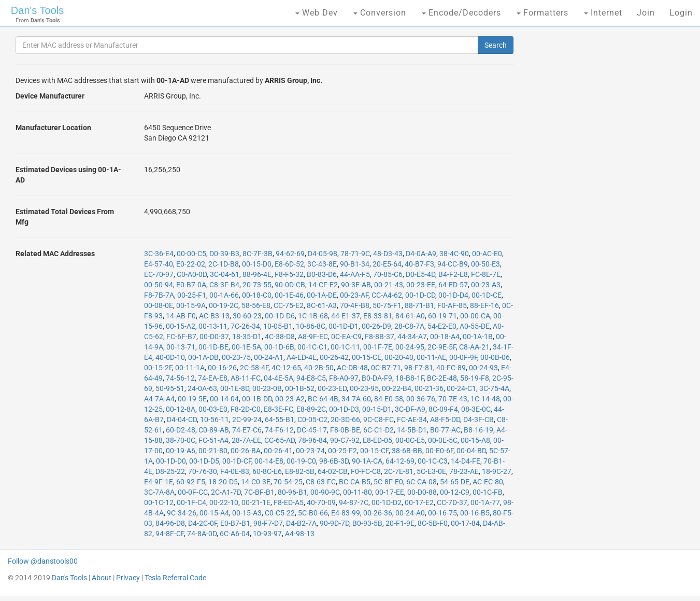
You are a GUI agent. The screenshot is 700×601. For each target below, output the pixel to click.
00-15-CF (374, 451)
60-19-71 (442, 316)
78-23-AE (464, 471)
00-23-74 (310, 451)
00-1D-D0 (171, 461)
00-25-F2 (342, 451)
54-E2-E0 (442, 326)
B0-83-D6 (322, 274)
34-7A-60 (356, 399)
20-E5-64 (387, 264)
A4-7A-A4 (159, 399)
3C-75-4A (494, 388)
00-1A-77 (485, 502)
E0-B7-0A (191, 285)
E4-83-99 (346, 513)
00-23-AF (354, 295)
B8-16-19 (478, 430)
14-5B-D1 (412, 430)
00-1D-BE (213, 347)
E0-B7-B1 (235, 523)
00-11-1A (190, 368)
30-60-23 (247, 316)
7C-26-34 (245, 326)
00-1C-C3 (433, 461)
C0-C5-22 (280, 513)
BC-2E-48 (442, 378)
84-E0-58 (389, 399)
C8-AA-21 (474, 347)
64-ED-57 (453, 285)
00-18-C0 (257, 295)
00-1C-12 (159, 502)
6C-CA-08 (422, 482)
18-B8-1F (410, 378)
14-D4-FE (466, 461)
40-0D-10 (170, 357)
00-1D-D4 (453, 295)
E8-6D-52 (289, 264)
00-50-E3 (485, 264)
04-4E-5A (278, 378)
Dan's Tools (37, 10)
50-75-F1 (387, 305)
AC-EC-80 (488, 482)
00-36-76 (421, 399)
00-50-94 (159, 285)
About (102, 578)
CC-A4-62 (387, 295)
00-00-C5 (191, 254)
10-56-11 (215, 420)
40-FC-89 (451, 368)
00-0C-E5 (410, 440)
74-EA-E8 (213, 378)
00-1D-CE (487, 295)
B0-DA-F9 (377, 378)
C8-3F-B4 (224, 285)
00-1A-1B (478, 337)
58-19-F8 (475, 378)
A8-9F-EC (313, 337)
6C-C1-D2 (378, 430)
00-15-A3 (247, 513)
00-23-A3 (486, 285)
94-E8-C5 (311, 378)
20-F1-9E (400, 523)
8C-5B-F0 (433, 523)
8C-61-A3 (322, 305)
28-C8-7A (409, 326)
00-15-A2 (181, 326)
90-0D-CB (290, 285)
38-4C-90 (454, 254)
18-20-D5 (223, 482)
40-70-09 (321, 502)
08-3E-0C (476, 409)
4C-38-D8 (280, 337)
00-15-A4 (214, 513)
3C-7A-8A (159, 492)
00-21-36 (429, 388)
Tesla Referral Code (175, 578)
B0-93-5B (367, 523)
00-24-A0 (410, 513)
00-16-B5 (475, 513)
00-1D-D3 (344, 409)
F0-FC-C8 (366, 471)
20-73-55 (257, 285)
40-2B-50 (319, 368)
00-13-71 (181, 347)
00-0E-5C (443, 440)
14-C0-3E (256, 482)
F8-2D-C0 (246, 409)
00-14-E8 (269, 461)
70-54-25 (288, 482)
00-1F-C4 (191, 502)
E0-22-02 (191, 264)
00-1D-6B (279, 347)
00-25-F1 (192, 295)
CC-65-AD (280, 440)
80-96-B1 (292, 492)
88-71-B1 (419, 305)
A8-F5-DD (445, 420)
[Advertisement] (607, 197)
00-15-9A (191, 305)
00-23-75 (236, 357)
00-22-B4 (397, 388)
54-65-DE (455, 482)
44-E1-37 (346, 316)
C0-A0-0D (192, 274)
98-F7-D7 (268, 523)
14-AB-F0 (181, 316)
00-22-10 (224, 502)
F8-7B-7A (159, 295)
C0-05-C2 (312, 420)
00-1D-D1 (344, 326)
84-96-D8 (170, 523)
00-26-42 (334, 357)
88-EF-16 (484, 305)
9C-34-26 (182, 513)
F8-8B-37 (380, 337)
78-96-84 (312, 440)
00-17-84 (465, 523)
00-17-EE (390, 492)
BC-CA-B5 (355, 482)
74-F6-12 (279, 430)
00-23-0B (267, 388)
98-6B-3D (334, 461)
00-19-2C (224, 305)
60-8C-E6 (267, 471)
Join (646, 13)
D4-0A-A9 (421, 254)
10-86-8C (311, 326)
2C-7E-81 (399, 471)
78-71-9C (355, 254)
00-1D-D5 (204, 461)
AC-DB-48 (352, 368)
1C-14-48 (485, 399)
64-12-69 (400, 461)
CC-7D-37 (452, 502)
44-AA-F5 (355, 274)
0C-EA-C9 (346, 337)
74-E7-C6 (247, 430)
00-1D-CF (237, 461)
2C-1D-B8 (224, 264)
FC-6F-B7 (181, 337)
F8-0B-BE (345, 430)
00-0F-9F (463, 357)
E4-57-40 (159, 264)
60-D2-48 (181, 430)
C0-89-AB (214, 430)
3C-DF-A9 (410, 409)
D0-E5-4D (420, 274)
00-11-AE (431, 357)
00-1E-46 (289, 295)
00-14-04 (224, 399)
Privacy (128, 578)
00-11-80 (358, 492)
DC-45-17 (312, 430)
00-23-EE (421, 285)
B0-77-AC (445, 430)
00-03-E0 (213, 409)
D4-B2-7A (301, 523)
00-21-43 (389, 285)
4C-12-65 (286, 368)
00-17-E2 (419, 502)
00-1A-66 (224, 295)
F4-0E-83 (235, 471)
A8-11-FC (246, 378)
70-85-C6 (388, 274)
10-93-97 (267, 534)
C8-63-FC (321, 482)
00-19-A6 (181, 451)
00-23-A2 (290, 399)
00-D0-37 (214, 337)
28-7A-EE (246, 440)
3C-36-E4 (159, 254)
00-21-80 (213, 451)
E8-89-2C (311, 409)
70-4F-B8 (355, 305)
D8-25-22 (170, 471)
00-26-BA (246, 451)
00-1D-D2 (387, 502)
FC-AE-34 (412, 420)
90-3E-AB (356, 285)
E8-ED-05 (377, 440)
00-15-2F (158, 368)
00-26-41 (278, 451)
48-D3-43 (388, 254)
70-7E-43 (453, 399)
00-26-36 (378, 513)
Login (681, 13)
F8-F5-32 (289, 274)
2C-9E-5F (442, 347)
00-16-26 (222, 368)
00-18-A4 (445, 337)
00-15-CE (367, 357)
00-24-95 (410, 347)
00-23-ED (332, 388)
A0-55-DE (475, 326)
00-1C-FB (488, 492)
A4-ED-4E (302, 357)
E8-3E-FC (278, 409)
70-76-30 (203, 471)
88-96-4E (257, 274)
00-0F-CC (193, 492)
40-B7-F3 (419, 264)
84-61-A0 (410, 316)
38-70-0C (181, 440)
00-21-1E (256, 502)
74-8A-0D (202, 534)
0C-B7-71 (386, 368)
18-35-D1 (247, 337)
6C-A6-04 (235, 534)
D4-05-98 (323, 254)
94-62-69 (290, 254)
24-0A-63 (202, 388)
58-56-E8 (256, 305)
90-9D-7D (334, 523)
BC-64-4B (323, 399)
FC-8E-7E (486, 274)
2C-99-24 (247, 420)
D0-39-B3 (224, 254)
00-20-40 (399, 357)
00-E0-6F (439, 451)
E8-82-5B (300, 471)
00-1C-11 (345, 347)
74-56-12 (180, 378)
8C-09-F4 (443, 409)
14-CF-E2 (323, 285)
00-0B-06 (495, 357)
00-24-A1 (269, 357)
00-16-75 (442, 513)
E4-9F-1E (159, 482)
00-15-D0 (257, 264)
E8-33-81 (378, 316)
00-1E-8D (235, 388)
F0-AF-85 (452, 305)
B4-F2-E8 (453, 274)
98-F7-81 (419, 368)
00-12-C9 (455, 492)
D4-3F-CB (478, 420)
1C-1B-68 (313, 316)
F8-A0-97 (344, 378)
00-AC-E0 (487, 254)
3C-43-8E (322, 264)
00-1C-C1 (312, 347)
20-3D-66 (345, 420)
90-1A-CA (367, 461)
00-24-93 (483, 368)
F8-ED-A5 (289, 502)
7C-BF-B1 (259, 492)
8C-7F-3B (258, 254)
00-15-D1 (377, 409)
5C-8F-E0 (388, 482)
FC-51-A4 (213, 440)
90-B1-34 (355, 264)
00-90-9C (325, 492)
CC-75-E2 (289, 305)
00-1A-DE (322, 295)
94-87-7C (354, 502)
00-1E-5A (246, 347)
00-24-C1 (461, 388)
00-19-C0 (301, 461)
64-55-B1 (280, 420)
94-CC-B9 (453, 264)
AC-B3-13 (214, 316)
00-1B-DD (257, 399)
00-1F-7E (378, 347)
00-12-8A (181, 409)
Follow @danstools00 (43, 561)
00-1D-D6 (280, 316)
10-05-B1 (278, 326)
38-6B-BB (407, 451)
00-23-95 (364, 388)
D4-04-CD (182, 420)
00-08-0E (159, 305)
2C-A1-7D (226, 492)
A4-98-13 (300, 534)
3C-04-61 (225, 274)
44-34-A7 (412, 337)
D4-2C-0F (203, 523)
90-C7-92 (345, 440)
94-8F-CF (170, 534)
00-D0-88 (422, 492)
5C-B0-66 (313, 513)
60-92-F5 (191, 482)
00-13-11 (213, 326)
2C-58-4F (254, 368)
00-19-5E (192, 399)
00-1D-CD (420, 295)
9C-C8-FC (378, 420)
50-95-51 (170, 388)
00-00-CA (475, 316)
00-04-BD (471, 451)
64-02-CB (333, 471)
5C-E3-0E (431, 471)
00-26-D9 (376, 326)
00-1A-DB (203, 357)
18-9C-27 (497, 471)
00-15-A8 (475, 440)
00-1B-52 (300, 388)
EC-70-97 (159, 274)
